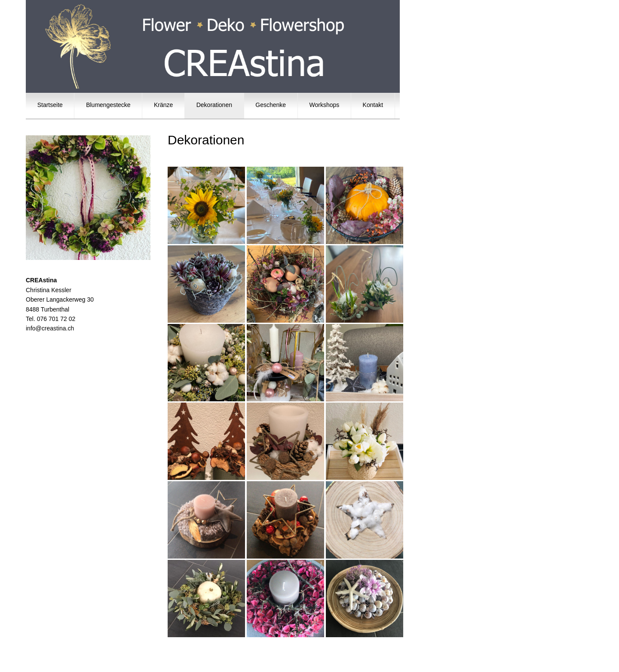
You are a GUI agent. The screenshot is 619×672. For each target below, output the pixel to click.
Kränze (163, 105)
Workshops (324, 105)
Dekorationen (214, 105)
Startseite (50, 105)
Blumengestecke (108, 105)
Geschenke (271, 105)
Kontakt (373, 105)
